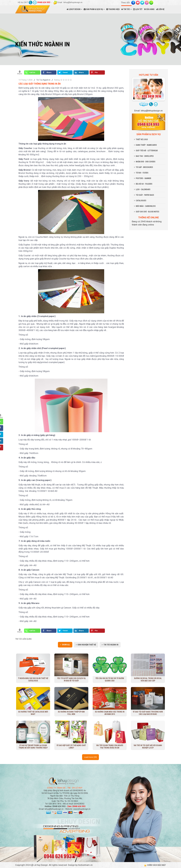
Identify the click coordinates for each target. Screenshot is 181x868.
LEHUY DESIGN (74, 9)
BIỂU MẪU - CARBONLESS (146, 206)
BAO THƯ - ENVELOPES (145, 156)
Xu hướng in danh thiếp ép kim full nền (71, 713)
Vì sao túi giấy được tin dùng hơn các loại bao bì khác (148, 713)
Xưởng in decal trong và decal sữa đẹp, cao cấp (148, 679)
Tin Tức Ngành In (43, 80)
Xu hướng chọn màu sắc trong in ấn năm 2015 (110, 713)
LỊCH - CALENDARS (143, 189)
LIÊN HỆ (160, 9)
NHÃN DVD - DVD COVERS (146, 162)
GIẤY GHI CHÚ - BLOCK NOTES (147, 212)
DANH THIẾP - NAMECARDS (146, 145)
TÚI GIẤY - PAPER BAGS (145, 195)
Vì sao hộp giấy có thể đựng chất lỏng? (71, 746)
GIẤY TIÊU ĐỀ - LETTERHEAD (147, 151)
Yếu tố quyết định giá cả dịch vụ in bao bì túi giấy (71, 679)
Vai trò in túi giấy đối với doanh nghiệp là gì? (148, 746)
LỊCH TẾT (138, 9)
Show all (66, 645)
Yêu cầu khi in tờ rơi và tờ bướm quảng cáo (110, 679)
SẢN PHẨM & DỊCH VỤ (93, 9)
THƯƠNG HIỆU (113, 9)
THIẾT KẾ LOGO (142, 139)
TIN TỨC (126, 9)
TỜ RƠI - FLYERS (142, 173)
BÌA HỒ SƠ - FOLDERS (144, 184)
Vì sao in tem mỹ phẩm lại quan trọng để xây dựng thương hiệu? (33, 746)
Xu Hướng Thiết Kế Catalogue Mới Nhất (33, 713)
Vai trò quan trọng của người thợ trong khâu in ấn (110, 746)
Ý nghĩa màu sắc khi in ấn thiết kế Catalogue (33, 679)
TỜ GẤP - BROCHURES (144, 167)
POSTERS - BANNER (143, 178)
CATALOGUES (141, 201)
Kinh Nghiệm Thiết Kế (87, 645)
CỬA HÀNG (149, 9)
